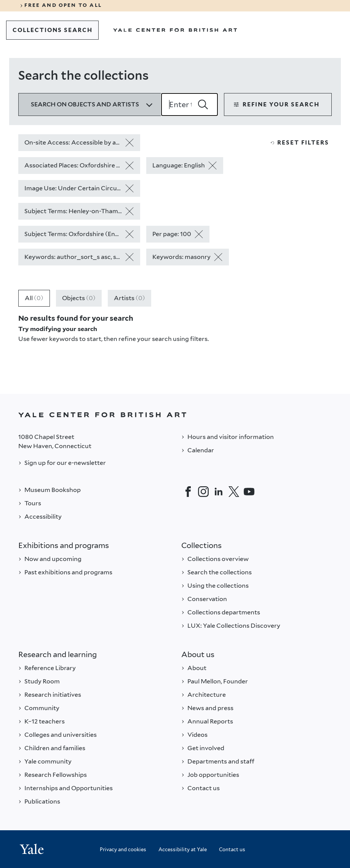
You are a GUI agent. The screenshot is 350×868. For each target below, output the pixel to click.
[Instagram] (203, 492)
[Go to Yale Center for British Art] (175, 30)
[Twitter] (234, 492)
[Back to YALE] (175, 415)
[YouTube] (249, 492)
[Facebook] (188, 492)
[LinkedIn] (219, 492)
